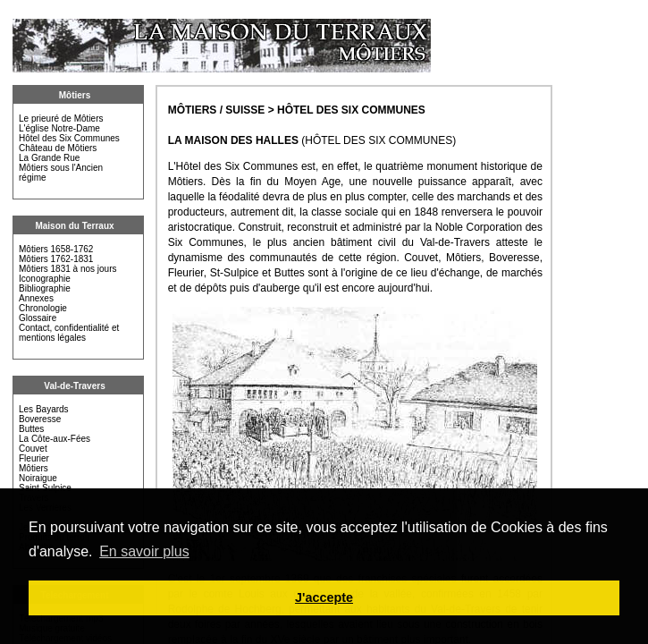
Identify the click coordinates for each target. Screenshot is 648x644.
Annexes (36, 298)
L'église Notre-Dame (59, 128)
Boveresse (40, 419)
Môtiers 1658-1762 (56, 249)
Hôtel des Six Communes (69, 138)
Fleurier (34, 458)
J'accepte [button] (324, 597)
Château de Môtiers (58, 148)
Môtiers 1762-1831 (56, 259)
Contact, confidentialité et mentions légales (69, 333)
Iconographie (45, 279)
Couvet (33, 449)
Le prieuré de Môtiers (61, 119)
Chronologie (43, 308)
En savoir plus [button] (144, 551)
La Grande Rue (49, 158)
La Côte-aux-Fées (55, 439)
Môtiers (75, 95)
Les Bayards (44, 409)
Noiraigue (38, 478)
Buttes (31, 429)
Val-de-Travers (74, 386)
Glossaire (38, 318)
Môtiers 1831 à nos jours (68, 269)
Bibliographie (45, 288)
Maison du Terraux (74, 226)
